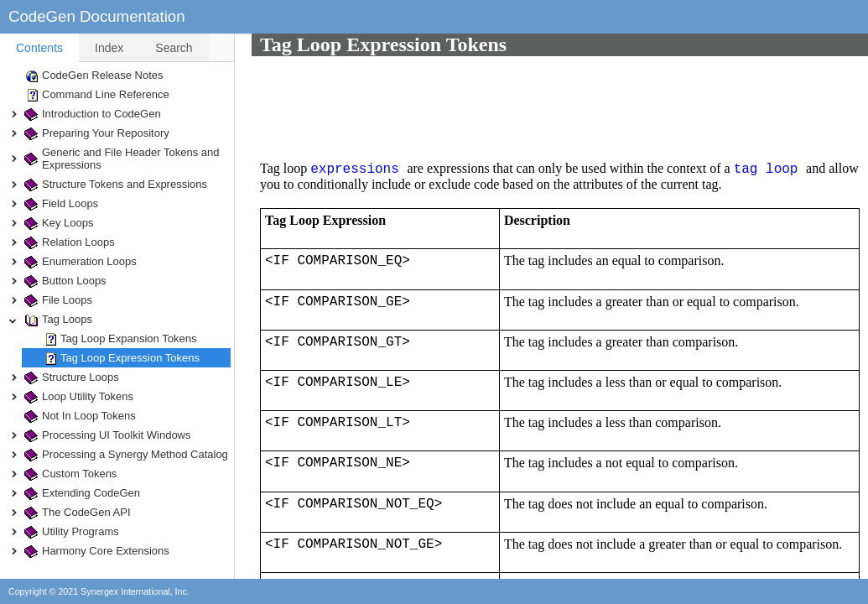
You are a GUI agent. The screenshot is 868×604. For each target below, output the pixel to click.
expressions (342, 79)
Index (109, 48)
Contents (39, 48)
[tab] (39, 48)
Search (174, 48)
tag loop (749, 79)
